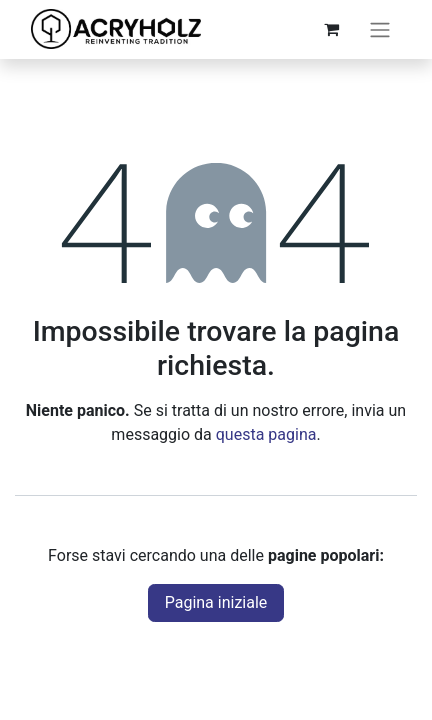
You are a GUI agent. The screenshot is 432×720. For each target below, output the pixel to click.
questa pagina (266, 434)
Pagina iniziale (216, 602)
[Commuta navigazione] (380, 29)
